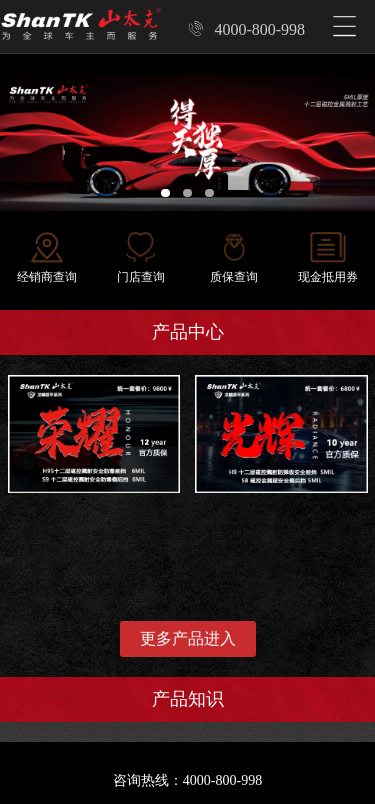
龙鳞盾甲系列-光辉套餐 (267, 384)
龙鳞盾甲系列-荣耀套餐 (80, 384)
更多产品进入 (188, 638)
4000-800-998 (247, 29)
